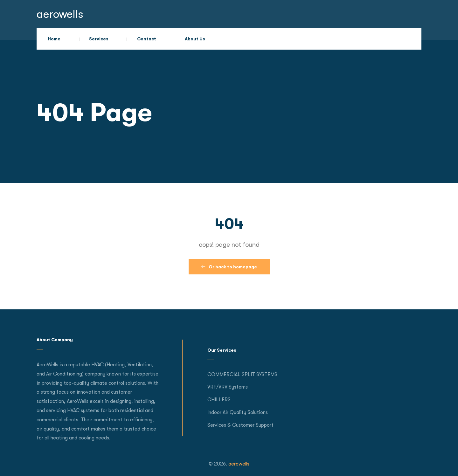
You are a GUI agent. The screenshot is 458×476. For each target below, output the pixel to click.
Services (99, 39)
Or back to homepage (229, 267)
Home (54, 39)
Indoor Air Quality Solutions (238, 412)
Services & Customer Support (240, 425)
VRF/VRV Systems (228, 387)
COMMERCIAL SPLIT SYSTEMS (242, 375)
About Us (195, 39)
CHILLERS (219, 400)
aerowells (60, 14)
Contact (147, 39)
